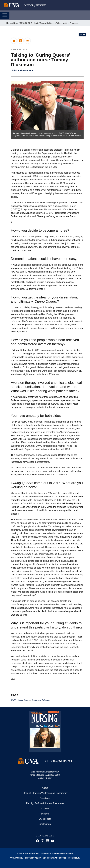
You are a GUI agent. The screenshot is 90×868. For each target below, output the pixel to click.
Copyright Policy (33, 858)
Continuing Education (41, 700)
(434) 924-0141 (45, 778)
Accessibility (74, 858)
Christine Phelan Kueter (22, 70)
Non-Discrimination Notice (55, 858)
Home (9, 23)
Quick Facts (45, 819)
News (16, 23)
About (45, 788)
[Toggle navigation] (5, 15)
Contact (45, 809)
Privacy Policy (16, 858)
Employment (45, 824)
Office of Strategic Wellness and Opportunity (45, 793)
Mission (45, 814)
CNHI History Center (21, 700)
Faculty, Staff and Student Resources (45, 803)
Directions (45, 798)
